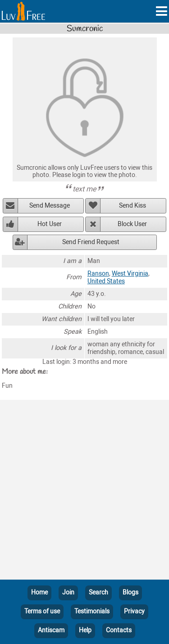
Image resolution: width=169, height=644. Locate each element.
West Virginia (130, 274)
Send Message (50, 206)
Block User (132, 224)
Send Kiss (132, 206)
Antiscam (51, 630)
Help (85, 630)
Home (39, 592)
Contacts (119, 630)
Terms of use (42, 611)
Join (68, 592)
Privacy (134, 611)
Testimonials (92, 611)
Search (98, 592)
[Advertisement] (84, 492)
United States (106, 281)
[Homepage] (23, 11)
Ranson (98, 274)
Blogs (130, 592)
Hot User (50, 224)
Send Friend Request (91, 242)
